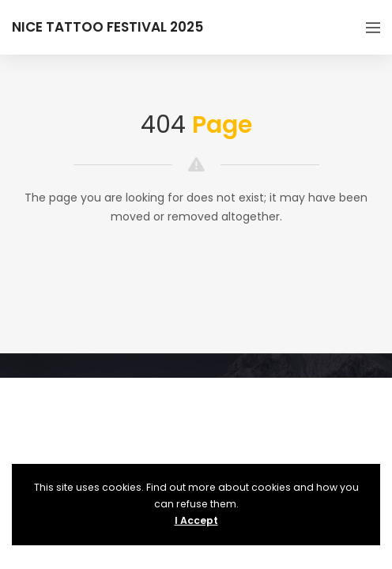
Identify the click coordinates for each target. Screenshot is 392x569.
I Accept (196, 520)
